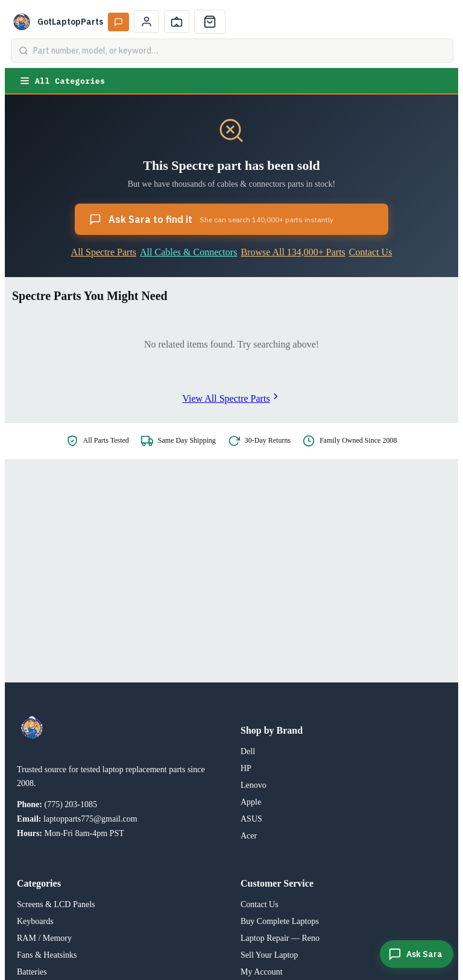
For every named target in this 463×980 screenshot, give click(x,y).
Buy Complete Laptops (280, 921)
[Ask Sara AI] (118, 22)
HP (246, 768)
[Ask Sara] (417, 954)
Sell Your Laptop (269, 955)
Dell (248, 751)
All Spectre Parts (104, 252)
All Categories (62, 81)
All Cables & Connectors (188, 252)
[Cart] (210, 22)
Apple (251, 802)
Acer (249, 836)
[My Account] (146, 22)
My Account (262, 972)
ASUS (251, 819)
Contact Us (371, 252)
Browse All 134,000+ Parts (293, 252)
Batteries (32, 972)
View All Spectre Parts (231, 398)
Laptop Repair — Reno (280, 938)
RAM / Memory (44, 938)
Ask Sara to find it (211, 219)
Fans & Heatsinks (47, 955)
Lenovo (254, 785)
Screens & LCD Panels (56, 904)
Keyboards (35, 921)
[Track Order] (177, 22)
